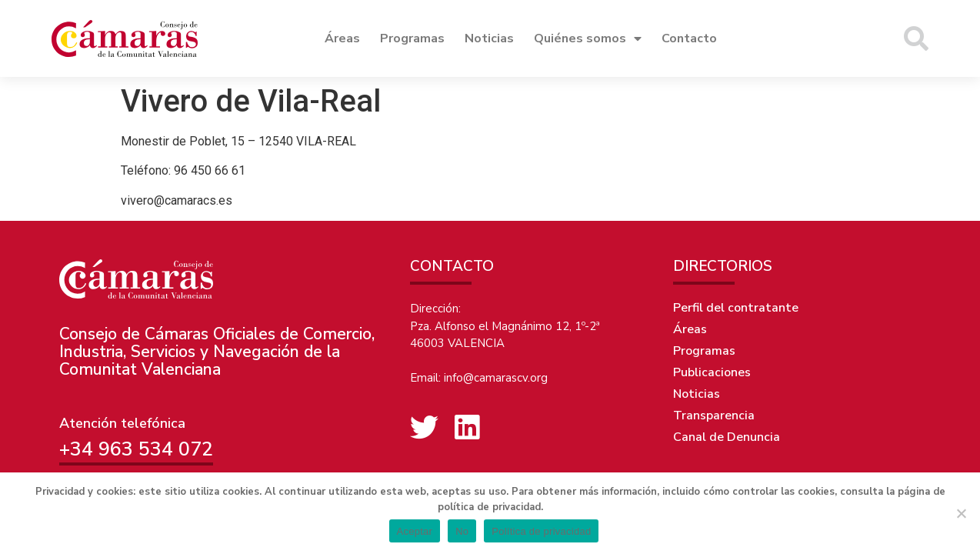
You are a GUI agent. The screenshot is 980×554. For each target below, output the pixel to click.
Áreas (342, 38)
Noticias (489, 38)
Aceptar (415, 531)
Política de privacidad (541, 531)
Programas (412, 38)
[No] (961, 513)
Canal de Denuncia (727, 437)
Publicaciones (712, 372)
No (462, 531)
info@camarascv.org (496, 378)
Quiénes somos (588, 38)
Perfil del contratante (736, 308)
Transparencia (714, 415)
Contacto (689, 38)
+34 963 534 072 (136, 449)
